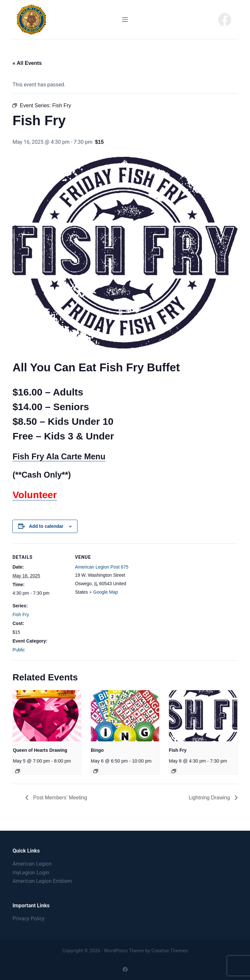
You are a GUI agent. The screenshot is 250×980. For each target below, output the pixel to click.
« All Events (27, 63)
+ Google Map (104, 592)
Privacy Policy (28, 919)
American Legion (32, 864)
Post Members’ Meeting (60, 798)
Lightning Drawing (210, 798)
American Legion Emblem (42, 881)
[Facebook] (225, 20)
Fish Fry (21, 615)
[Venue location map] (172, 589)
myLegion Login (31, 873)
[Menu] (125, 20)
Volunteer (35, 495)
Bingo (97, 750)
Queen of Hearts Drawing (40, 750)
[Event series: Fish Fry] (174, 771)
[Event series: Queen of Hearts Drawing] (18, 771)
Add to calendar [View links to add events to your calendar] (46, 526)
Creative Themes (170, 951)
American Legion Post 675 (102, 567)
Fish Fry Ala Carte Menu (59, 456)
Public (19, 650)
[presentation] (47, 716)
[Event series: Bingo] (96, 771)
